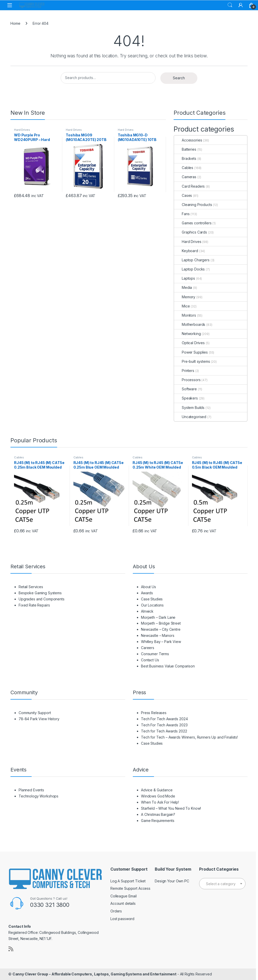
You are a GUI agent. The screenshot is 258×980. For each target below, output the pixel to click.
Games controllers (193, 223)
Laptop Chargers (192, 260)
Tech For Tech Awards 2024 (164, 719)
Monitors (185, 315)
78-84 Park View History (39, 719)
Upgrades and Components (42, 599)
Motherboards (190, 324)
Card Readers (189, 186)
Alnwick (147, 611)
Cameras (185, 177)
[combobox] (222, 884)
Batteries (185, 149)
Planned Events (31, 790)
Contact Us (150, 660)
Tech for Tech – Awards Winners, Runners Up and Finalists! (189, 737)
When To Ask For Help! (160, 802)
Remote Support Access (130, 888)
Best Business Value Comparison (168, 666)
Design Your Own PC (172, 881)
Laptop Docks (189, 269)
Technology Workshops (38, 796)
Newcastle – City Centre (161, 629)
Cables (184, 168)
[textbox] (222, 884)
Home (15, 23)
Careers (148, 648)
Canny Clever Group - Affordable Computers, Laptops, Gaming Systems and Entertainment (94, 974)
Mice (182, 306)
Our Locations (152, 605)
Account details (123, 903)
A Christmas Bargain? (158, 814)
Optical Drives (189, 343)
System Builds (189, 408)
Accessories (188, 140)
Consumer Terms (155, 654)
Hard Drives (22, 130)
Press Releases (154, 713)
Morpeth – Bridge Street (161, 623)
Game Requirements (158, 821)
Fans (182, 214)
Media (183, 287)
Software (185, 389)
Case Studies (152, 599)
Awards (147, 593)
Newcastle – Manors (158, 635)
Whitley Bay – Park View (161, 642)
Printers (184, 371)
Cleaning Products (193, 205)
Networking (188, 334)
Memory (185, 297)
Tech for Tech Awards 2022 (164, 731)
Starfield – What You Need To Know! (171, 808)
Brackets (185, 158)
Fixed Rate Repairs (34, 605)
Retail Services (31, 587)
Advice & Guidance (157, 790)
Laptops (185, 278)
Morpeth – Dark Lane (158, 617)
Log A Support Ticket (128, 881)
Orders (116, 911)
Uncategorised (190, 417)
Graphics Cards (191, 232)
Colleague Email (124, 896)
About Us (149, 587)
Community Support (35, 713)
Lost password (122, 919)
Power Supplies (191, 352)
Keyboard (186, 251)
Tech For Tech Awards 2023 (164, 725)
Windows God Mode (158, 796)
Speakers (186, 398)
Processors (187, 380)
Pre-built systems (192, 361)
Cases (183, 195)
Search (230, 5)
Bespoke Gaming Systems (40, 593)
